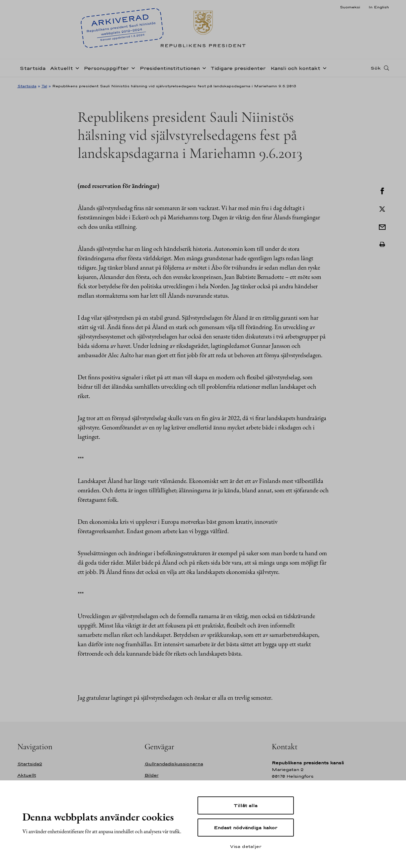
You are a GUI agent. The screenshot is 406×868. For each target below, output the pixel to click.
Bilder (152, 775)
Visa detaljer (246, 846)
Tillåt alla (246, 805)
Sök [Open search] (376, 68)
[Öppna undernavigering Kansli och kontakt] (323, 68)
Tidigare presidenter (238, 68)
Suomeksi (350, 7)
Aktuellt (62, 68)
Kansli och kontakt (295, 68)
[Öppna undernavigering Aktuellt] (76, 68)
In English (379, 7)
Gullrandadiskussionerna (174, 764)
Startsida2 (30, 764)
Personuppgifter (106, 68)
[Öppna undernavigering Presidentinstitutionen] (203, 68)
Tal (44, 86)
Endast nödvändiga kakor (246, 828)
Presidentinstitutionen (170, 68)
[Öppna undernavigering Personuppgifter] (132, 68)
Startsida (33, 68)
